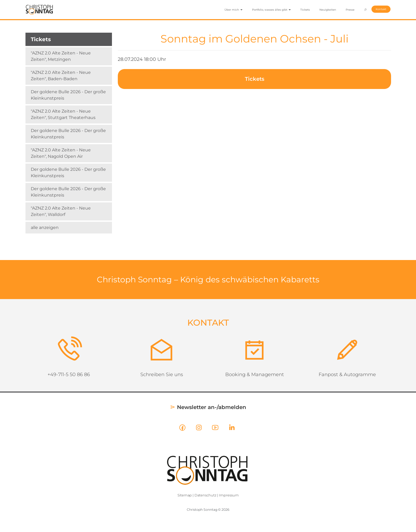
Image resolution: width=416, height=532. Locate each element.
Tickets (305, 10)
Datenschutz (205, 495)
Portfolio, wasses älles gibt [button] (271, 10)
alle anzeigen (45, 227)
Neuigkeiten (328, 10)
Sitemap (185, 495)
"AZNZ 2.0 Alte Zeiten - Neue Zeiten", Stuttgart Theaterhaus (63, 114)
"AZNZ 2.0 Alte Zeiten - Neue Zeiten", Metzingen (61, 56)
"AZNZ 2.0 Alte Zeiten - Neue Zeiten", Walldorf (61, 211)
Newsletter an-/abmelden (208, 407)
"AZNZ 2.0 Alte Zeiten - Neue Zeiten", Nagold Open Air (61, 153)
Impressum (229, 495)
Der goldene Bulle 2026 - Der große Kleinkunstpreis (68, 95)
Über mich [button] (233, 10)
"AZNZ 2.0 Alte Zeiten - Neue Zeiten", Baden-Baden (61, 76)
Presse (350, 10)
